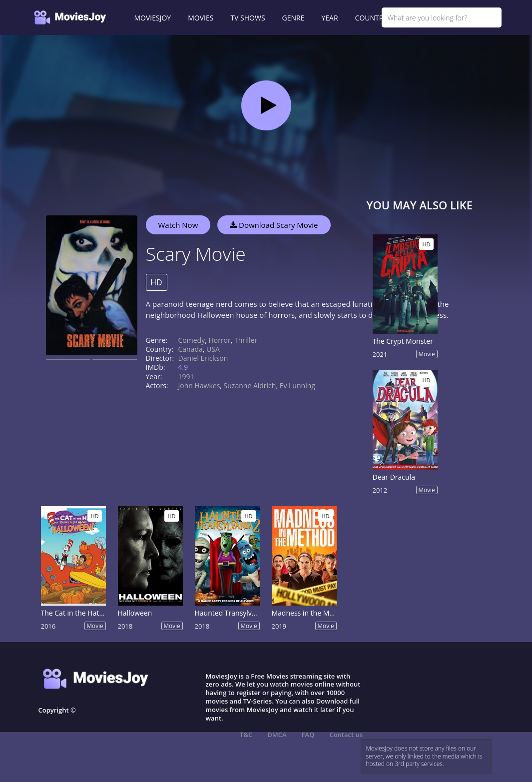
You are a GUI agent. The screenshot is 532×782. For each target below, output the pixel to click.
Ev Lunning (297, 386)
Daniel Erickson (203, 358)
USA (213, 349)
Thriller (246, 340)
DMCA (277, 735)
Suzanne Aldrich (250, 386)
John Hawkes (199, 386)
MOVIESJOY (153, 18)
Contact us (346, 735)
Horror (219, 340)
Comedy (192, 340)
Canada (191, 349)
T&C (246, 735)
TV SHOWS (248, 18)
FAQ (308, 735)
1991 (186, 377)
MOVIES (201, 18)
